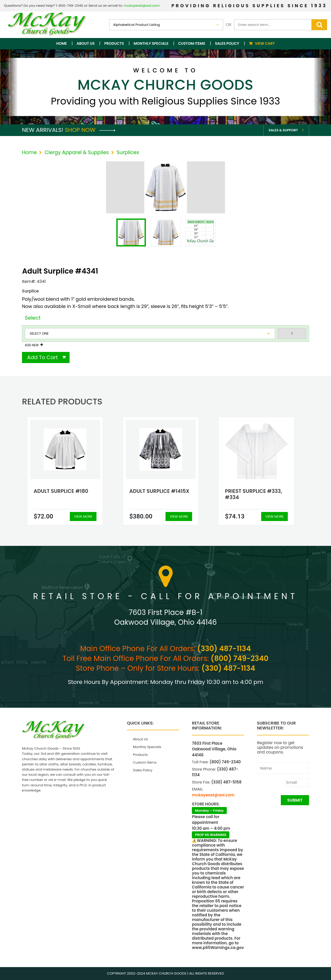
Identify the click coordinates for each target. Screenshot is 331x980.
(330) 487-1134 (224, 649)
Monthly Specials (151, 43)
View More (83, 517)
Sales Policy (227, 43)
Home (62, 43)
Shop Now (90, 130)
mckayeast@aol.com (142, 6)
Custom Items (192, 43)
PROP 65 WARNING (211, 835)
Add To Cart (43, 357)
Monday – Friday (209, 811)
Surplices (128, 152)
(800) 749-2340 (240, 658)
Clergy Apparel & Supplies (77, 152)
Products (114, 43)
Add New (32, 345)
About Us (85, 43)
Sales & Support (283, 130)
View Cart (265, 43)
